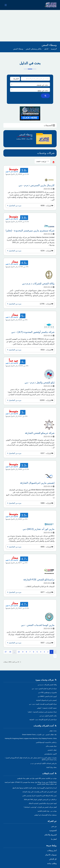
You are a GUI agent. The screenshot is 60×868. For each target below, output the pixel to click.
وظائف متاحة (52, 863)
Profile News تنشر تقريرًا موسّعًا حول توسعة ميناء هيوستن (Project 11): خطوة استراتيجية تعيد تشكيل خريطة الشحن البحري (31, 783)
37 (6, 652)
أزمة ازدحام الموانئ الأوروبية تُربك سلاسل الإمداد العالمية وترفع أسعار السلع (35, 788)
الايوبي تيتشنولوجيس (50, 754)
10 (19, 652)
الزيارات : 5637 (46, 643)
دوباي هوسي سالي (51, 746)
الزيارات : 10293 (46, 400)
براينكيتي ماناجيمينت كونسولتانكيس (46, 742)
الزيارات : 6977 (46, 592)
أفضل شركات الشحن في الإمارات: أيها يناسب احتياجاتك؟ (40, 807)
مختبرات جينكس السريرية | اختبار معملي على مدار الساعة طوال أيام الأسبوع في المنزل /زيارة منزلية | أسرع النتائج (31, 759)
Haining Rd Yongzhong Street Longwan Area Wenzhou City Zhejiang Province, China (31, 738)
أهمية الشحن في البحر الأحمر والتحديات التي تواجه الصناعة (40, 792)
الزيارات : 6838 (46, 206)
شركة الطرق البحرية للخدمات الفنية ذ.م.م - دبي (43, 704)
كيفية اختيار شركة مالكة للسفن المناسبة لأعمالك (43, 803)
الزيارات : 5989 (46, 503)
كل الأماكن (53, 859)
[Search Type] (15, 79)
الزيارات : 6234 (46, 251)
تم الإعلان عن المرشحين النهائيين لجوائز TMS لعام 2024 (40, 800)
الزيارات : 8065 (46, 547)
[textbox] (30, 85)
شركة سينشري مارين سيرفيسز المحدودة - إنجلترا (42, 712)
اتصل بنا (54, 839)
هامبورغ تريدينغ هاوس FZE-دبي (47, 692)
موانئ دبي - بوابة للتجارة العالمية (47, 811)
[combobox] (30, 84)
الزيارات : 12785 (46, 304)
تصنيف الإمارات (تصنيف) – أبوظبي (47, 708)
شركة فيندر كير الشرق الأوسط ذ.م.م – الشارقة (43, 720)
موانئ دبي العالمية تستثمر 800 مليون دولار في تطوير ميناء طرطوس (37, 778)
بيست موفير (53, 731)
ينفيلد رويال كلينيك (51, 767)
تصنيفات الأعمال (51, 855)
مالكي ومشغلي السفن (34, 49)
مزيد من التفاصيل (14, 206)
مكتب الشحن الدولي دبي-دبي (48, 716)
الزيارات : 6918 (46, 350)
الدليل (46, 49)
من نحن (54, 826)
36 (10, 652)
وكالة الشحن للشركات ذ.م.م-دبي (47, 685)
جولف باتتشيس (52, 750)
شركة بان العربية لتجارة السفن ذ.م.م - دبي (44, 689)
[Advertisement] (30, 26)
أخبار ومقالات (52, 851)
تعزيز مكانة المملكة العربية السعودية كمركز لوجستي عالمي (39, 796)
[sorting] (42, 161)
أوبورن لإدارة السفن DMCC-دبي (47, 696)
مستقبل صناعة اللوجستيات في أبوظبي (45, 815)
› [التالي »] (55, 656)
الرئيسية (54, 49)
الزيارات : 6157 (46, 453)
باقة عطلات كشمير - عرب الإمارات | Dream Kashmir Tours (39, 735)
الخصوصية (53, 830)
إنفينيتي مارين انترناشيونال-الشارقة (46, 700)
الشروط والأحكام (51, 835)
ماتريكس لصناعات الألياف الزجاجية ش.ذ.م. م (44, 763)
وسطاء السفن (18, 49)
